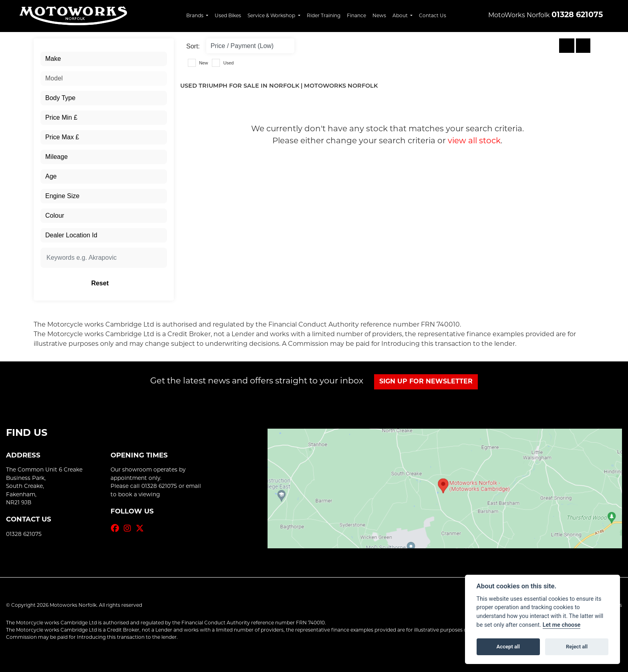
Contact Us (433, 15)
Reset (126, 283)
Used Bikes (228, 15)
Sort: (193, 46)
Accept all (508, 647)
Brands (195, 15)
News (379, 15)
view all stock (474, 140)
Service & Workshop (272, 15)
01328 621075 (577, 15)
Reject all (577, 647)
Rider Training (324, 15)
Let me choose (562, 625)
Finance (356, 15)
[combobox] (104, 59)
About (401, 15)
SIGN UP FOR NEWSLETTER (426, 382)
